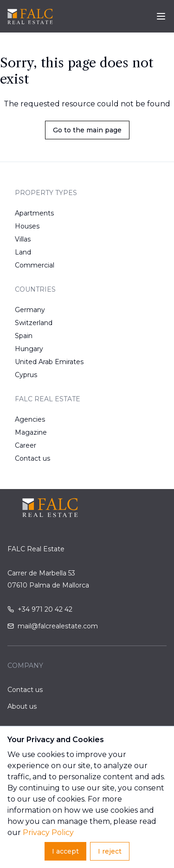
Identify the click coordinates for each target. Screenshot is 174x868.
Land (23, 252)
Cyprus (26, 375)
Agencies (30, 419)
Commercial (35, 265)
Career (26, 445)
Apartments (34, 213)
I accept (65, 851)
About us (22, 706)
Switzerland (34, 323)
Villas (23, 239)
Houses (27, 226)
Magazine (31, 432)
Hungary (29, 349)
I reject (110, 851)
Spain (24, 336)
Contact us (32, 458)
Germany (30, 310)
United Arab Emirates (49, 362)
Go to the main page (87, 130)
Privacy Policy (48, 832)
